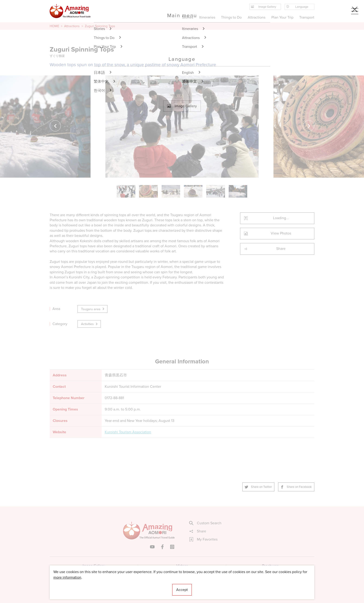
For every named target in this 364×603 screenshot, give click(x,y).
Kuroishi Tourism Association (128, 432)
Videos (182, 566)
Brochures (270, 566)
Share (265, 249)
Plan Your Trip (282, 17)
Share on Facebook (296, 487)
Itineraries (207, 17)
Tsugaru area (93, 309)
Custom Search (205, 523)
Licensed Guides (152, 585)
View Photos (268, 233)
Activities (90, 324)
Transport (307, 17)
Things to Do (231, 17)
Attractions (72, 26)
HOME (54, 26)
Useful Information (210, 585)
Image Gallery (94, 566)
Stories (188, 17)
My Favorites (203, 539)
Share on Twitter (258, 487)
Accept (182, 590)
